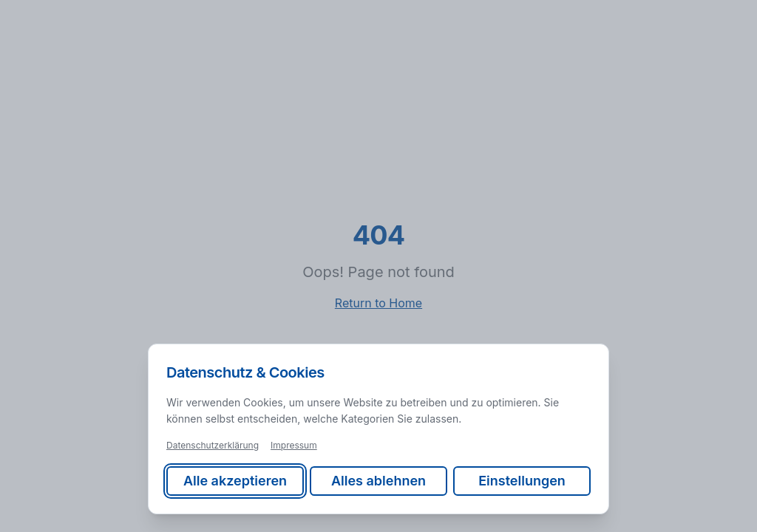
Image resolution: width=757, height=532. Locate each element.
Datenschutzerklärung (213, 445)
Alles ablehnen (378, 481)
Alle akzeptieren (235, 481)
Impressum (294, 445)
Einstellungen (522, 481)
